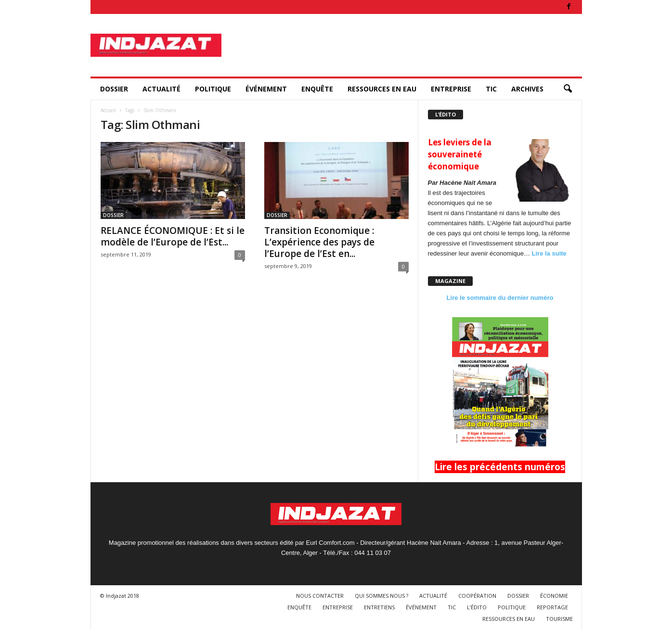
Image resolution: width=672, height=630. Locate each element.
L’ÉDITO (477, 607)
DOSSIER (114, 89)
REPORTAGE (552, 607)
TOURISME (559, 619)
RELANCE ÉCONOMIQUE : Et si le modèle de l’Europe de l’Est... (173, 236)
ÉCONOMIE (554, 596)
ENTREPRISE (451, 89)
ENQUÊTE (317, 89)
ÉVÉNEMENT (266, 89)
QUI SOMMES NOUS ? (381, 596)
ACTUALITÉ (162, 89)
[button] (568, 89)
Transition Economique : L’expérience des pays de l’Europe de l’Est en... (319, 242)
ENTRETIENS (379, 607)
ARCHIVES (527, 89)
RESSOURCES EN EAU (382, 89)
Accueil (108, 110)
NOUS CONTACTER (320, 596)
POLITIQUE (213, 89)
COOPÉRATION (477, 596)
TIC (491, 89)
